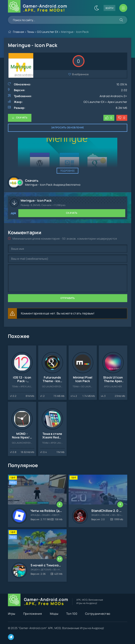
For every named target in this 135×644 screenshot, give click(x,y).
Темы (31, 32)
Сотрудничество (98, 614)
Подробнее (68, 171)
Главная (18, 32)
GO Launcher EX (48, 32)
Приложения (33, 614)
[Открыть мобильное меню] (123, 8)
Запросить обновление (67, 127)
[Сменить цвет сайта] (97, 8)
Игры (12, 614)
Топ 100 (72, 614)
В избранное (80, 74)
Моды (54, 614)
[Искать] (121, 20)
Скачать (22, 118)
